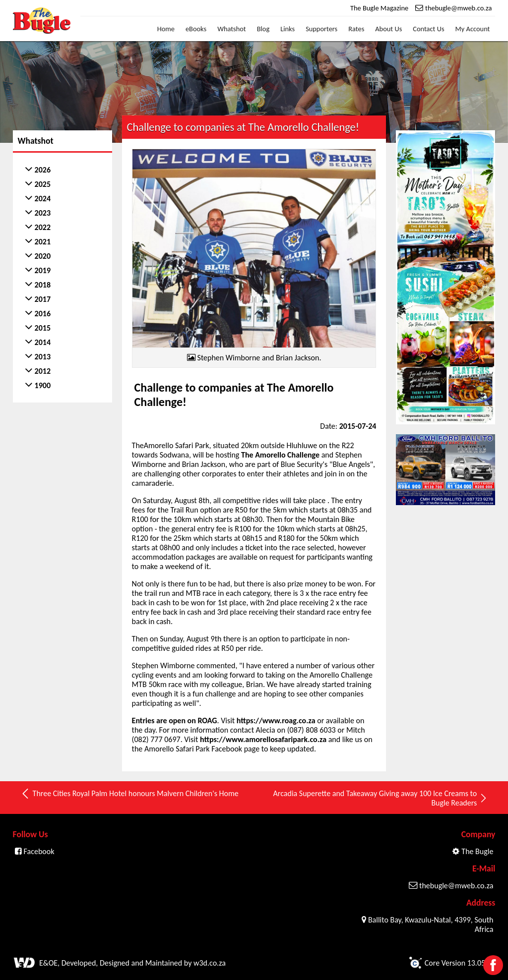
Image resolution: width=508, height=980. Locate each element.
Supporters (321, 29)
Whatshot (232, 29)
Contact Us (428, 29)
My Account (473, 29)
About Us (388, 29)
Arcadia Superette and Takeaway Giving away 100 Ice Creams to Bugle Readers (381, 798)
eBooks (196, 29)
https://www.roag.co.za (276, 721)
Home (166, 29)
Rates (356, 29)
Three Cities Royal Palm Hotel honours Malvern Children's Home (129, 794)
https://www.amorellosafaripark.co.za (263, 739)
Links (287, 29)
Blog (263, 29)
